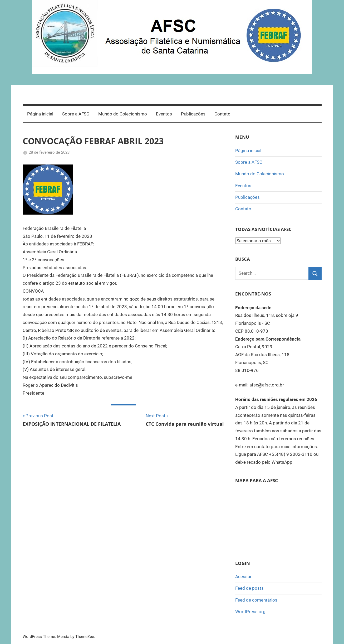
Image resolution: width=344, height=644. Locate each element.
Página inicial (40, 114)
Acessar (243, 577)
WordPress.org (250, 612)
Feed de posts (249, 588)
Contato (222, 114)
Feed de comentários (256, 600)
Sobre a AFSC (76, 114)
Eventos (164, 114)
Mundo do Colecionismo (123, 114)
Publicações (193, 114)
